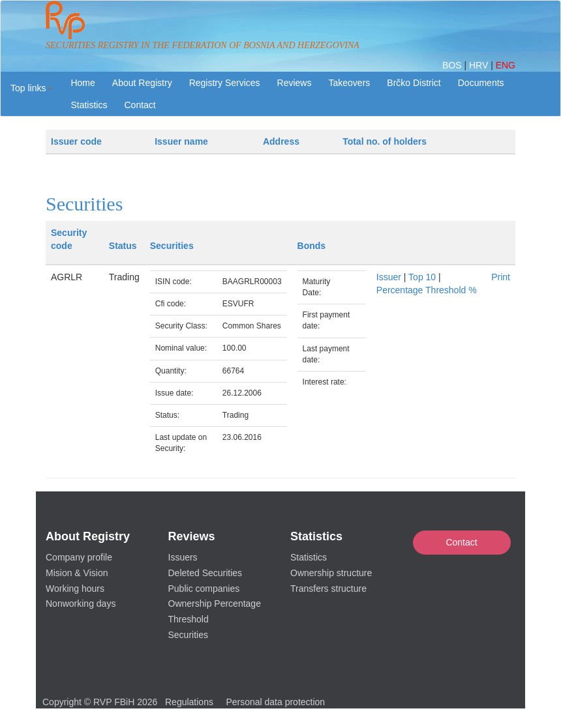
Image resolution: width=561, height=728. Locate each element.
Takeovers (349, 83)
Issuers (183, 557)
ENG (506, 65)
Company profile (79, 557)
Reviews (295, 83)
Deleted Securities (205, 573)
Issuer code (76, 141)
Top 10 (422, 277)
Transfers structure (328, 589)
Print (501, 277)
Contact (461, 542)
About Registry (142, 83)
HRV (480, 65)
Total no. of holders (385, 141)
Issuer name (181, 141)
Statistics (89, 105)
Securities (188, 635)
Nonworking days (81, 604)
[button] (31, 88)
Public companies (204, 589)
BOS (453, 65)
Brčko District (414, 83)
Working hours (75, 589)
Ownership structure (331, 573)
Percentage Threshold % (427, 290)
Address (281, 141)
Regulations (189, 702)
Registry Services (225, 83)
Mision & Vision (77, 573)
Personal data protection (275, 702)
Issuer (389, 277)
